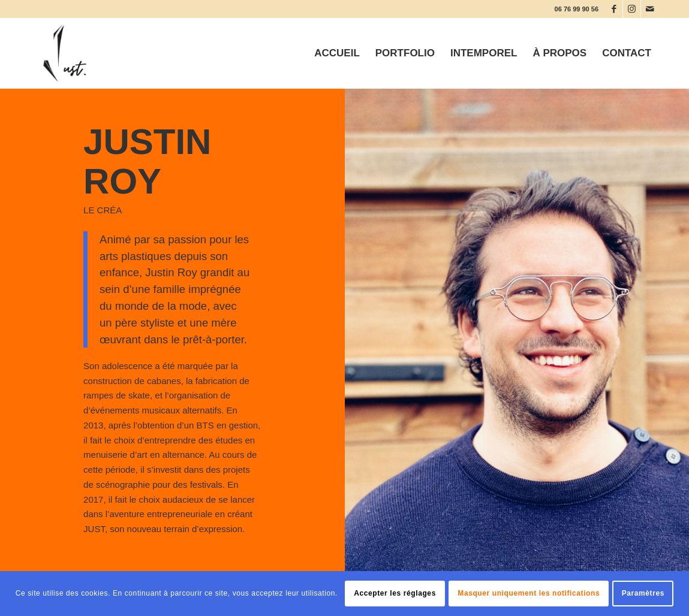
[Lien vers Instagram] (632, 9)
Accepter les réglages (395, 593)
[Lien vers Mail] (650, 9)
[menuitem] (337, 53)
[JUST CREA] (65, 53)
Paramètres (643, 593)
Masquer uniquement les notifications (529, 593)
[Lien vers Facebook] (614, 9)
